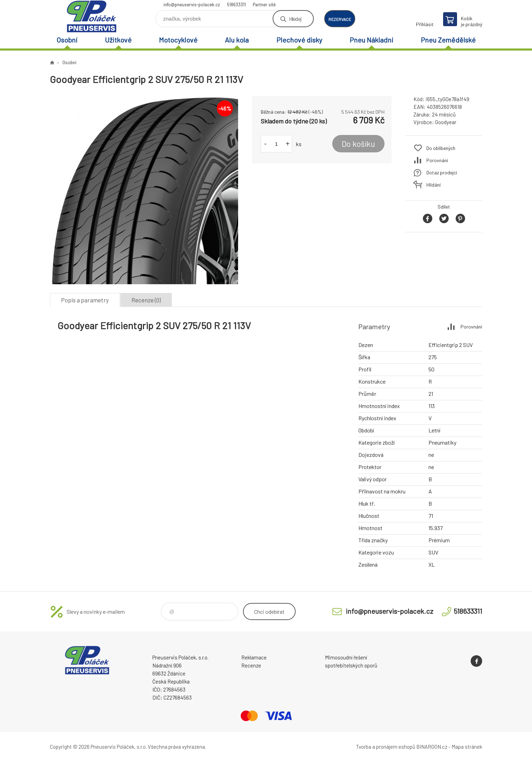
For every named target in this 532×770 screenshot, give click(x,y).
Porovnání (437, 160)
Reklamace (254, 657)
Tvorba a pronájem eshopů (386, 747)
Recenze (251, 665)
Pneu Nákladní (371, 40)
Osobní (67, 40)
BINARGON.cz (432, 747)
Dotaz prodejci (442, 172)
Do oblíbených (441, 148)
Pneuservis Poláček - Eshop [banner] (92, 16)
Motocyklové (178, 40)
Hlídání (434, 185)
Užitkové (118, 40)
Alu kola (237, 40)
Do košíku (358, 144)
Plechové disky (299, 40)
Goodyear (446, 122)
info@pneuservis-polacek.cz (192, 5)
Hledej (295, 19)
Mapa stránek (467, 747)
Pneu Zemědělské (448, 40)
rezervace (340, 19)
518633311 (236, 5)
